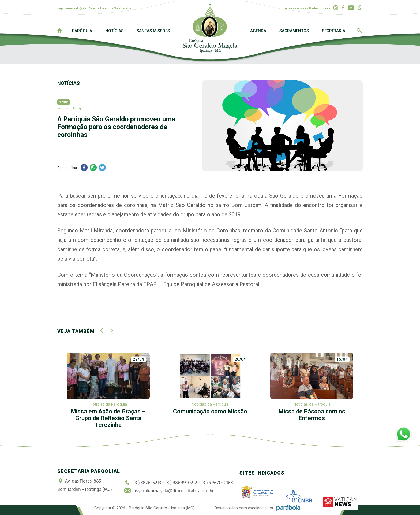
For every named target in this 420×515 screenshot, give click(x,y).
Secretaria (334, 31)
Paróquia (82, 31)
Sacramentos (294, 31)
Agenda (258, 31)
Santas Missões (153, 31)
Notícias (114, 31)
